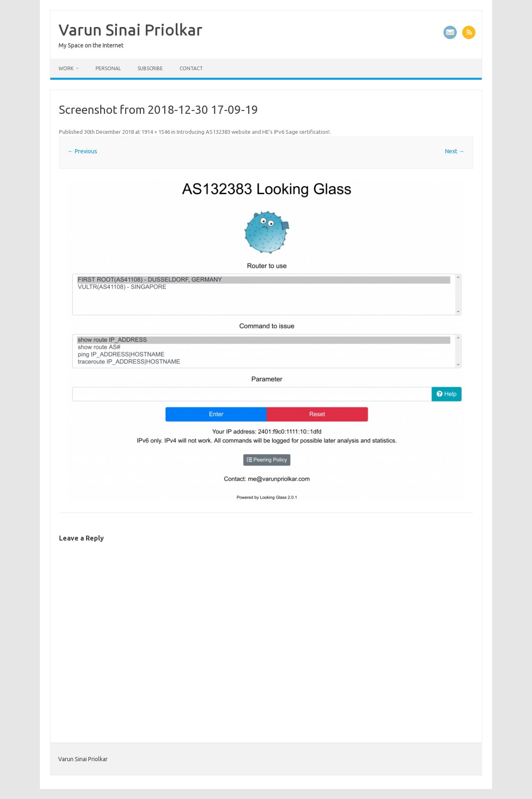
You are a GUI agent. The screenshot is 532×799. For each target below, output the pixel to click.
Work (66, 68)
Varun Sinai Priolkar (131, 30)
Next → (455, 151)
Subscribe (150, 68)
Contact (191, 68)
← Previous (83, 151)
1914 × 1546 (156, 132)
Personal (108, 68)
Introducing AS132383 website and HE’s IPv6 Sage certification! (253, 132)
